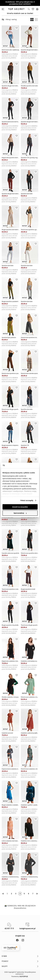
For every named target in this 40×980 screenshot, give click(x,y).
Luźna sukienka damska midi (10, 841)
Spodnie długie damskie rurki (30, 50)
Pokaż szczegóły (27, 500)
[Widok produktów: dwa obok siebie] (32, 19)
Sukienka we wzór (7, 733)
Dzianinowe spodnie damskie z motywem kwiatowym (30, 553)
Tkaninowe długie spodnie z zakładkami (30, 625)
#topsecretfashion (20, 908)
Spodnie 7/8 (25, 445)
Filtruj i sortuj (9, 19)
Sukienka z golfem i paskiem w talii (30, 805)
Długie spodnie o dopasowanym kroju (10, 445)
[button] (20, 956)
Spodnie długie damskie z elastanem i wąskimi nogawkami (10, 86)
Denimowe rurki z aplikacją (10, 50)
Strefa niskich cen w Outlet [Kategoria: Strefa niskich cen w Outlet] (20, 13)
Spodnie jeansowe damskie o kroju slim (10, 122)
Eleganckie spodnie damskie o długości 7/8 (10, 158)
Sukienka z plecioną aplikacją (30, 733)
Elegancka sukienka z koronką (10, 661)
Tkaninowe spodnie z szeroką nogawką (10, 589)
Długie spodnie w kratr (28, 589)
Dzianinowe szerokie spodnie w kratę (30, 373)
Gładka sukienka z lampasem (10, 697)
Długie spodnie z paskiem (10, 301)
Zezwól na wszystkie (20, 507)
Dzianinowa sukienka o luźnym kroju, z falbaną (30, 697)
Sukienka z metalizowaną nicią (10, 877)
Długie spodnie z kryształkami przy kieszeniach (10, 625)
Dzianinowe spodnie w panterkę (10, 373)
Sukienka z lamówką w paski (30, 661)
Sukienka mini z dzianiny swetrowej (30, 841)
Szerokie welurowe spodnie (10, 553)
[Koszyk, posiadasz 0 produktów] (37, 9)
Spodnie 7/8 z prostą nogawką (30, 158)
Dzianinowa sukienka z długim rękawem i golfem (30, 769)
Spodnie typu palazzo (9, 337)
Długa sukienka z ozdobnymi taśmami (10, 805)
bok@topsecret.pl (27, 929)
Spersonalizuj (20, 513)
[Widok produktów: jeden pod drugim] (36, 19)
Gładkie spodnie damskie (29, 86)
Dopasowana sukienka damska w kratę (10, 769)
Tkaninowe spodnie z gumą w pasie (30, 230)
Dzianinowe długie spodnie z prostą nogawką (10, 409)
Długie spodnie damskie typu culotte (10, 230)
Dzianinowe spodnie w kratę (30, 337)
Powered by (20, 976)
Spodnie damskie (27, 194)
